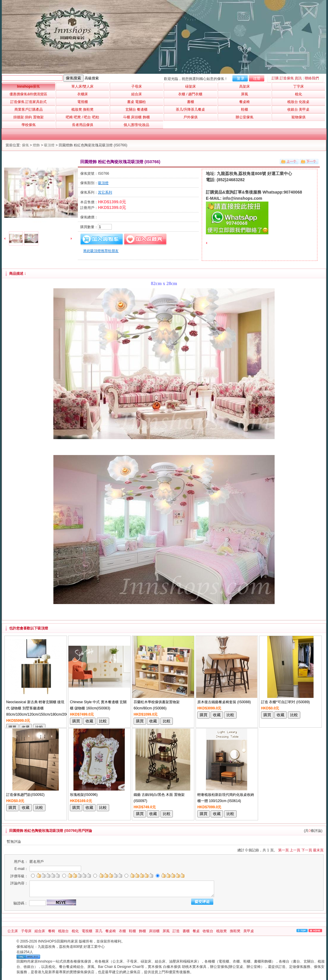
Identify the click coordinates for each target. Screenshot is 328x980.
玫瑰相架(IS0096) (84, 795)
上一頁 (295, 850)
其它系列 (105, 192)
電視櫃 (87, 931)
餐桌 (196, 931)
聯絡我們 (312, 78)
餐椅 (52, 931)
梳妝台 (63, 931)
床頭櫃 (154, 931)
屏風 (166, 931)
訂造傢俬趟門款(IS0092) (25, 795)
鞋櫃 (132, 931)
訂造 (176, 931)
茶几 (99, 931)
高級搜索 (92, 78)
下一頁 (307, 850)
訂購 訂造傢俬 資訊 (287, 78)
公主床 (13, 931)
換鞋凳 (235, 931)
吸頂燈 (49, 145)
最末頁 (318, 850)
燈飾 (36, 145)
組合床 (40, 931)
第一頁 (283, 850)
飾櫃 (142, 931)
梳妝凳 (222, 931)
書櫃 (186, 931)
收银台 (208, 931)
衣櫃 (122, 931)
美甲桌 (249, 931)
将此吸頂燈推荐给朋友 (101, 251)
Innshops (28, 86)
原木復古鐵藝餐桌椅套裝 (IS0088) (224, 702)
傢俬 (25, 145)
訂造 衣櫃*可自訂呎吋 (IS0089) (285, 702)
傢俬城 (22, 947)
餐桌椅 (111, 931)
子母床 (26, 931)
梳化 (75, 931)
